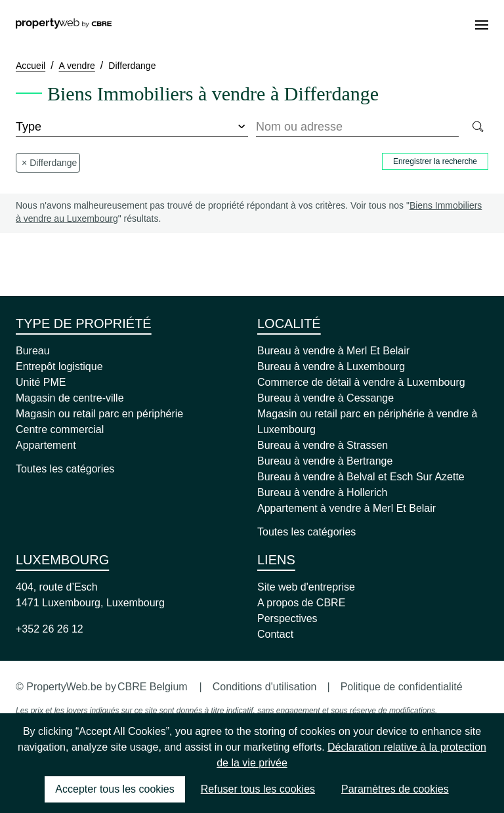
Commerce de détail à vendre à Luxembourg (361, 382)
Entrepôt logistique (59, 366)
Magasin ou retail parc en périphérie (99, 414)
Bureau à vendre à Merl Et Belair (333, 351)
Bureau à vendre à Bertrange (325, 461)
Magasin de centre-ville (70, 398)
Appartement (46, 445)
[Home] (64, 25)
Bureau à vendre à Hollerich (322, 492)
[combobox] (357, 127)
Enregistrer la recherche (435, 161)
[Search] (477, 127)
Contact (275, 634)
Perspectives (287, 618)
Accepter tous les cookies (115, 789)
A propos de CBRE (301, 603)
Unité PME (41, 382)
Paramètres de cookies (395, 789)
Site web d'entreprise (306, 587)
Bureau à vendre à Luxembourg (331, 366)
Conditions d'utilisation (265, 687)
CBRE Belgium (153, 687)
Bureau (33, 351)
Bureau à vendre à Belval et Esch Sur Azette (361, 477)
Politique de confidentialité (402, 687)
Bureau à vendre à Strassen (323, 445)
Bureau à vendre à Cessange (325, 398)
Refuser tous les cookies (258, 789)
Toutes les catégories (65, 469)
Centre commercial (60, 429)
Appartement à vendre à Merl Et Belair (346, 508)
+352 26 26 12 (50, 629)
